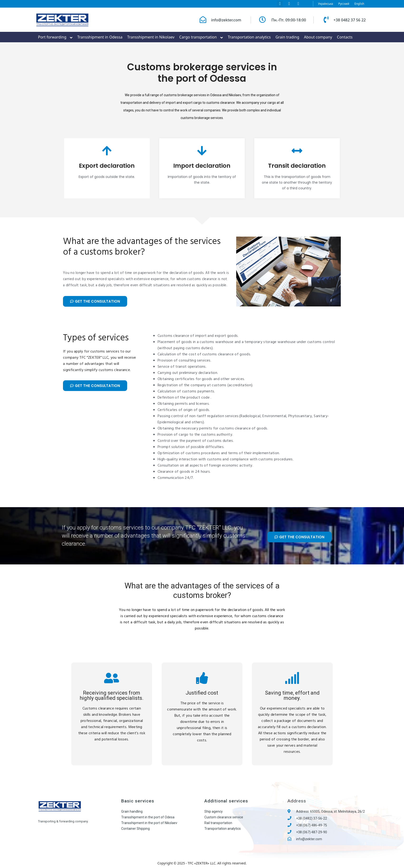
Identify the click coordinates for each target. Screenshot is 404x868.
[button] (95, 301)
